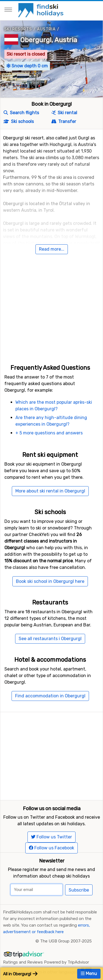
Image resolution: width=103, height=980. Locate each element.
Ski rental (64, 113)
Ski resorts (18, 29)
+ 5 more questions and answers (49, 433)
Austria (46, 29)
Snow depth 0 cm (27, 66)
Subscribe (79, 890)
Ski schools (19, 121)
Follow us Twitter (51, 837)
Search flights (21, 113)
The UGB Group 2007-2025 (66, 941)
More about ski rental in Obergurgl (50, 491)
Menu (89, 974)
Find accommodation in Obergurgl (50, 696)
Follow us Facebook (51, 848)
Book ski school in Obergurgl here (50, 581)
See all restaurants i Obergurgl (50, 639)
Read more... (52, 249)
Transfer (64, 121)
